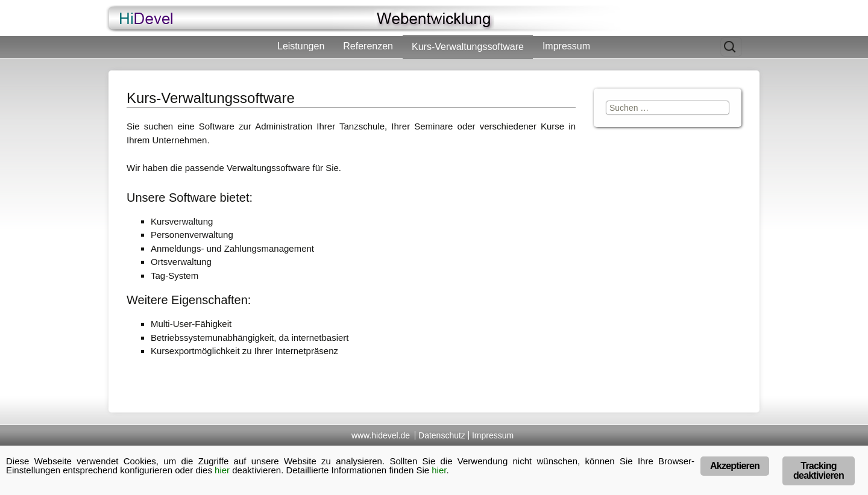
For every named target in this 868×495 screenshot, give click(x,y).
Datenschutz (442, 435)
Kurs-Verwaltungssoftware (468, 47)
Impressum (566, 46)
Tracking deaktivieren (819, 471)
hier (222, 470)
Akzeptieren (735, 466)
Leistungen (301, 46)
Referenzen (368, 46)
